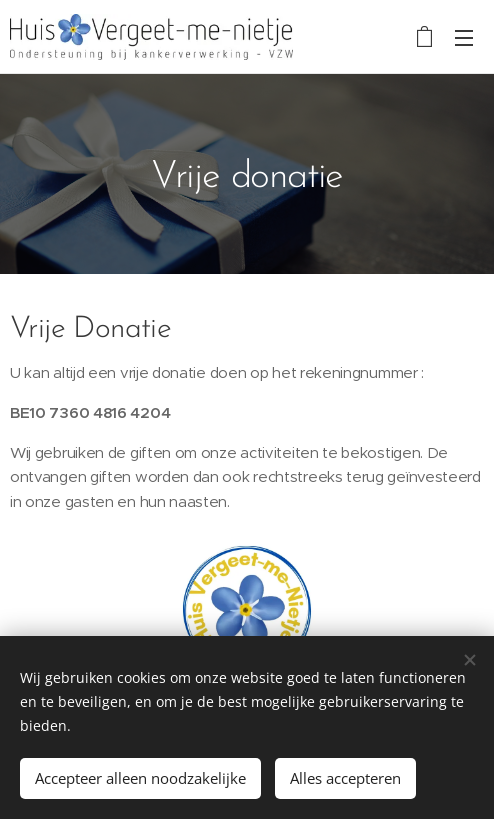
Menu (464, 38)
